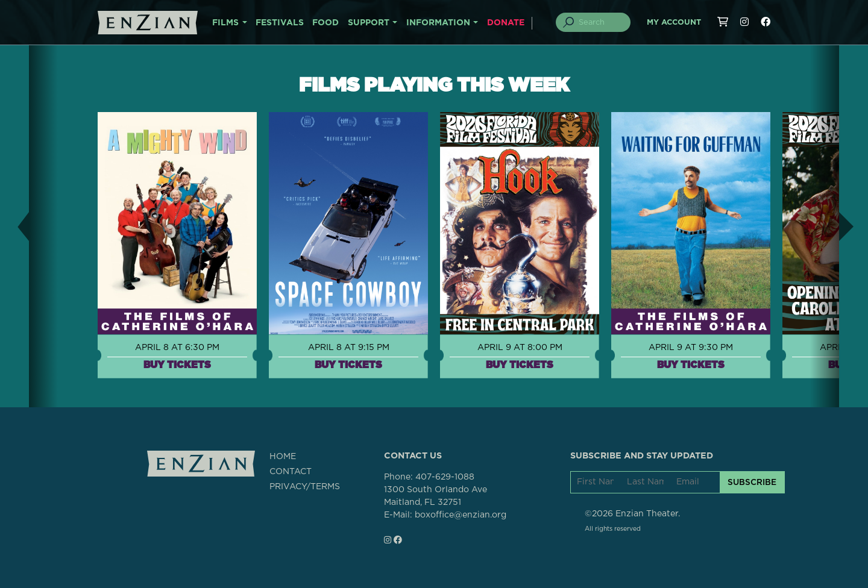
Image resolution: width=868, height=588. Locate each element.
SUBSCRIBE (752, 482)
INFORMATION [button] (438, 23)
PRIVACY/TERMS (305, 487)
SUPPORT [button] (369, 23)
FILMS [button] (225, 23)
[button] (14, 226)
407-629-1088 (445, 477)
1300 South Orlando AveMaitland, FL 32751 (436, 496)
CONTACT (291, 472)
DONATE (506, 23)
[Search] (600, 22)
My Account (674, 23)
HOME (283, 457)
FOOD (325, 23)
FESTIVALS (280, 23)
